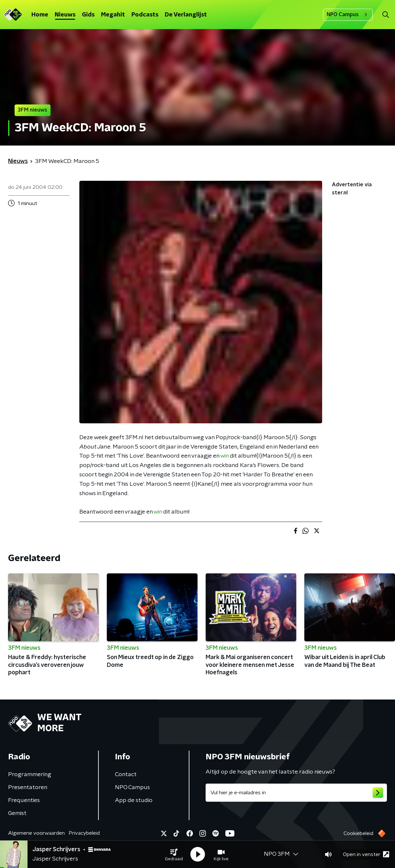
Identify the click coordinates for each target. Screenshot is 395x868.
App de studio (134, 800)
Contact (126, 775)
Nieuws (65, 15)
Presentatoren (28, 787)
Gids (88, 15)
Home (40, 15)
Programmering (30, 775)
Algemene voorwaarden (36, 833)
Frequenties (24, 800)
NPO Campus (348, 15)
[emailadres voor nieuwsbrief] (296, 793)
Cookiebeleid (358, 833)
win (224, 456)
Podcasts (145, 15)
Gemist (17, 813)
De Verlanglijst (186, 15)
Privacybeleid (84, 833)
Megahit (113, 15)
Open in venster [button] (366, 854)
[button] (174, 854)
